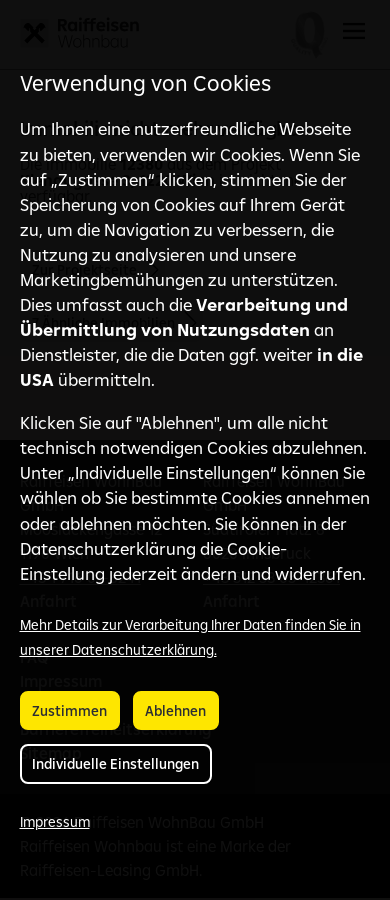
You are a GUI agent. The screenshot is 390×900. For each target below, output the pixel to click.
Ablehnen (175, 711)
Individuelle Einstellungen (115, 764)
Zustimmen (69, 711)
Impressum (55, 822)
